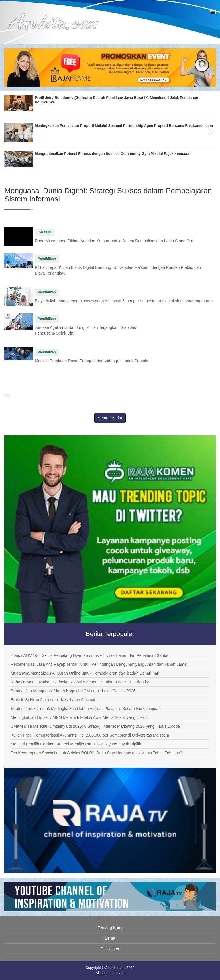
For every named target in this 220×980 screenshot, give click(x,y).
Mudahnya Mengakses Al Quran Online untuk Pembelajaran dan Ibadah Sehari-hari (85, 673)
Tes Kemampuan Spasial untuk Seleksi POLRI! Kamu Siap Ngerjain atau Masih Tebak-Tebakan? (96, 753)
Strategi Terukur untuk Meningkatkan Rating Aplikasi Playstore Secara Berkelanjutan (86, 709)
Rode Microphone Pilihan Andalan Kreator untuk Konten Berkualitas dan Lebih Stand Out (114, 241)
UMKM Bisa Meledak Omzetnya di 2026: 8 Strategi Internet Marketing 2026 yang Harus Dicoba (95, 726)
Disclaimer (110, 949)
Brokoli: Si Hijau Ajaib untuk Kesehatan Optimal (53, 700)
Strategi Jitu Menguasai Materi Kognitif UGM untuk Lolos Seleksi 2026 (73, 691)
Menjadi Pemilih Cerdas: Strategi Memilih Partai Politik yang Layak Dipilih (76, 744)
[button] (10, 129)
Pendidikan (47, 259)
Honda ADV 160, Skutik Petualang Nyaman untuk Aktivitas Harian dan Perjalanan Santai (89, 655)
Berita (110, 938)
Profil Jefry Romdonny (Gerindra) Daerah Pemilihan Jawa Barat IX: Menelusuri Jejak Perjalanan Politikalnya (116, 100)
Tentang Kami (110, 928)
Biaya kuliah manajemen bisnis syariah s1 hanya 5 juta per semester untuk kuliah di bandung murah (124, 301)
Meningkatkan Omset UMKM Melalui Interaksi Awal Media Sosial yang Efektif (79, 717)
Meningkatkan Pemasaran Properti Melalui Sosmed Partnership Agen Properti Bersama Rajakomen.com (124, 126)
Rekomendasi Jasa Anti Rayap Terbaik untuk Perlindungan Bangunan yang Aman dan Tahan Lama (99, 664)
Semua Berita (110, 418)
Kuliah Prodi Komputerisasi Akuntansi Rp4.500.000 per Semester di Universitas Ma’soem (90, 735)
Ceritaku (44, 232)
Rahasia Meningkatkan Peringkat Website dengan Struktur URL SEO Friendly (80, 682)
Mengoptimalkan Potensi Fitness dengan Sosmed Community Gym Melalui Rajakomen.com (113, 154)
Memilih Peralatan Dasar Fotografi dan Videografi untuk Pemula (91, 361)
